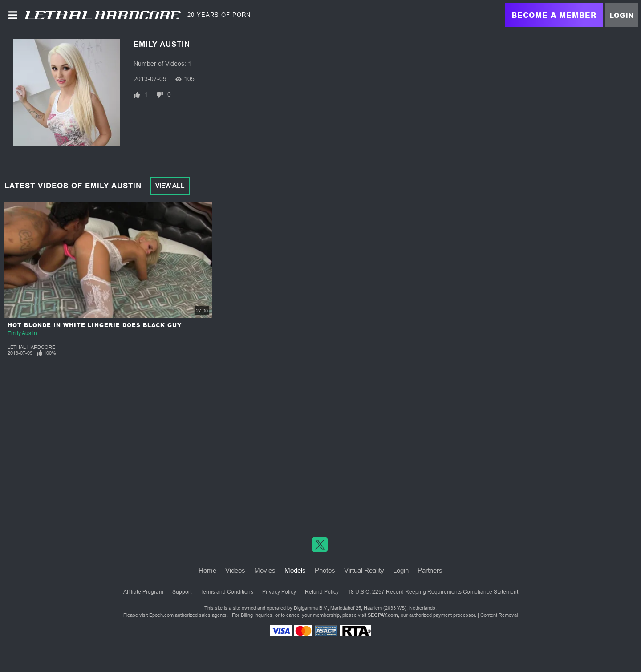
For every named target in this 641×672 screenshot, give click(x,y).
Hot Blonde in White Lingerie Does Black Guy (95, 325)
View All (170, 186)
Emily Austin (22, 333)
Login (622, 15)
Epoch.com (161, 615)
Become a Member (554, 15)
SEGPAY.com (383, 615)
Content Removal (499, 615)
